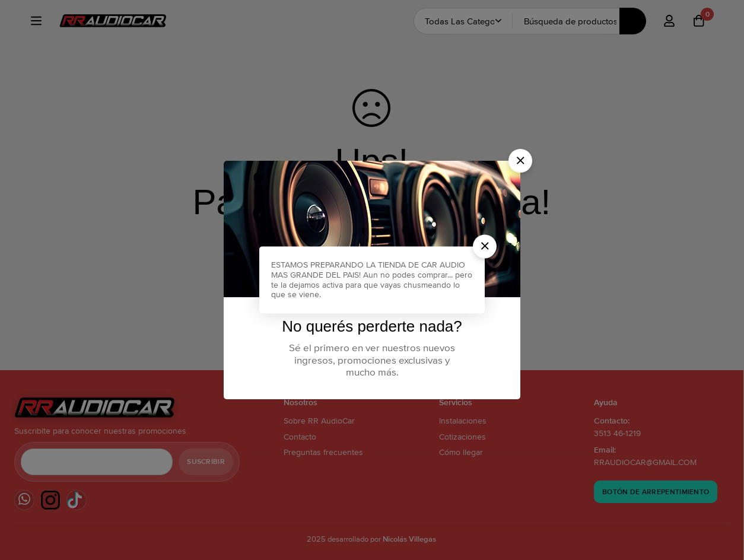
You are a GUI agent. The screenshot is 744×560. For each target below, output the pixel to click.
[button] (520, 161)
